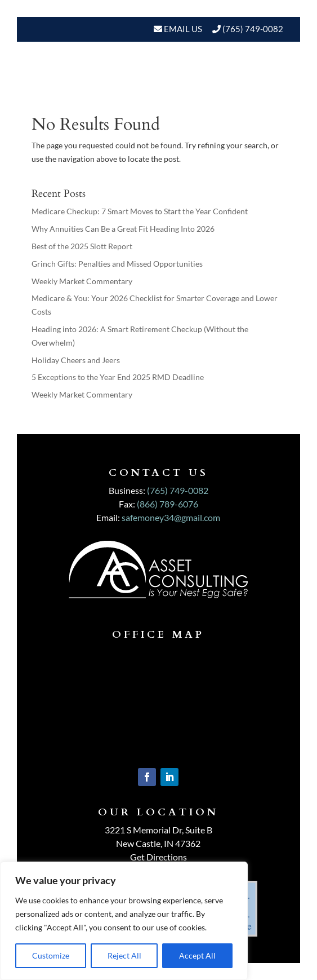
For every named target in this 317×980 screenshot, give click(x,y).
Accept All (197, 955)
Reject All (124, 955)
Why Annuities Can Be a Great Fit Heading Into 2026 (123, 229)
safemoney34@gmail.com (171, 517)
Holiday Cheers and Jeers (76, 360)
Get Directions (158, 857)
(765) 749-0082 (253, 29)
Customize (51, 955)
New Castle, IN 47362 (158, 843)
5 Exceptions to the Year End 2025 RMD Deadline (118, 377)
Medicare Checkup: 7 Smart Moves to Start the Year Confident (140, 211)
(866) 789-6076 (168, 504)
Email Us (182, 29)
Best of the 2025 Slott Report (82, 246)
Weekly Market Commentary (82, 281)
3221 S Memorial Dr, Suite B (158, 830)
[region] (124, 921)
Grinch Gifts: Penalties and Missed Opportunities (117, 264)
